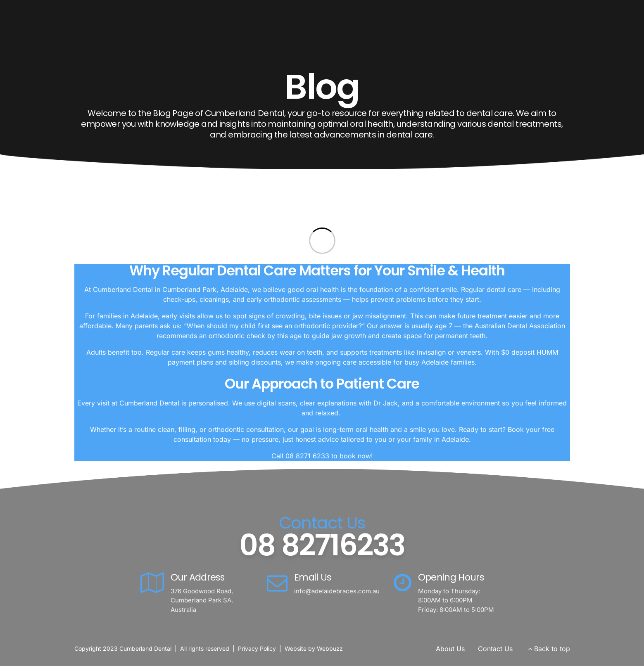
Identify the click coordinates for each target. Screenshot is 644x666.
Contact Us (495, 649)
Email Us (313, 577)
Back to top (552, 649)
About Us (450, 649)
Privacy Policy (257, 648)
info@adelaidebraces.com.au (337, 591)
